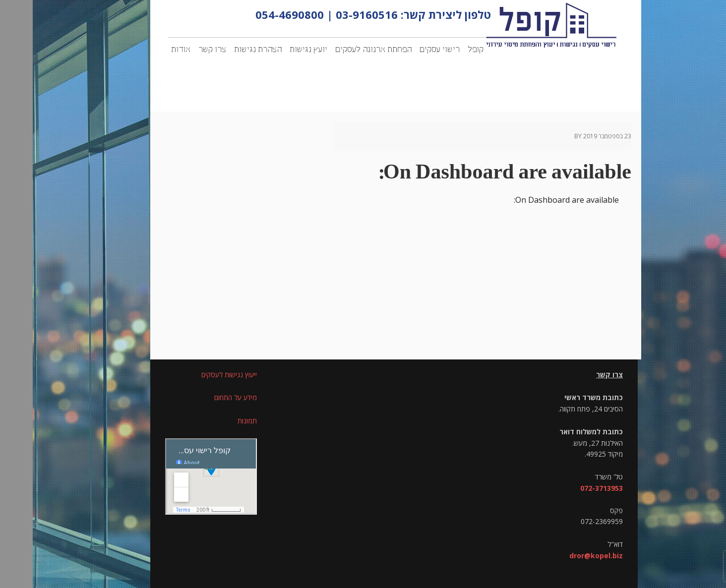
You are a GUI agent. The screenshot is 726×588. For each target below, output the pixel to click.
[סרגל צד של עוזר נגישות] (714, 12)
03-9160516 (334, 14)
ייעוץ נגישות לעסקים (196, 375)
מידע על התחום (203, 397)
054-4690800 (257, 14)
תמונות (214, 421)
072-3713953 (569, 488)
